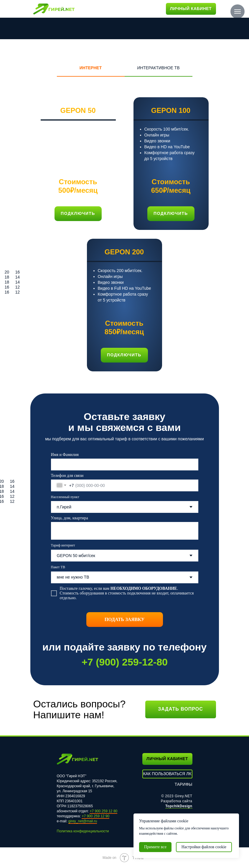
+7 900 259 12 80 (103, 811)
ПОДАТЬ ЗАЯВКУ (125, 619)
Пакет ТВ (58, 567)
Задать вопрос (180, 709)
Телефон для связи (67, 476)
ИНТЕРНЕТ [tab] (91, 68)
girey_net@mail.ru (83, 821)
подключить (171, 213)
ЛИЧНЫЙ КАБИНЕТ (191, 9)
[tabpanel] (124, 234)
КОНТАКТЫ (114, 9)
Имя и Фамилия (65, 455)
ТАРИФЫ (89, 9)
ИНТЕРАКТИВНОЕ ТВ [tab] (158, 68)
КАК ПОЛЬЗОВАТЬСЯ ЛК (167, 774)
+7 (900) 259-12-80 (124, 662)
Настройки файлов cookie (204, 847)
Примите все (155, 847)
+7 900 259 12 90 (95, 816)
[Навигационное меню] (238, 11)
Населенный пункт (65, 497)
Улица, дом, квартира (70, 518)
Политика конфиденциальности (83, 831)
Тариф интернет (63, 545)
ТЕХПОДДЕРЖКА (145, 9)
